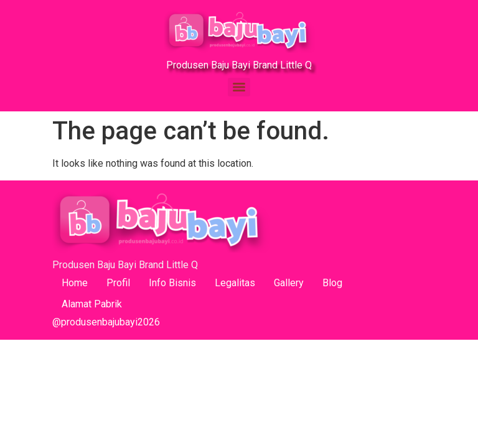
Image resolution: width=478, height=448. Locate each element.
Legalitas (235, 283)
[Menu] (239, 87)
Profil (118, 283)
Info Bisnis (172, 283)
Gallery (289, 283)
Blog (332, 283)
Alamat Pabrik (92, 304)
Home (75, 283)
